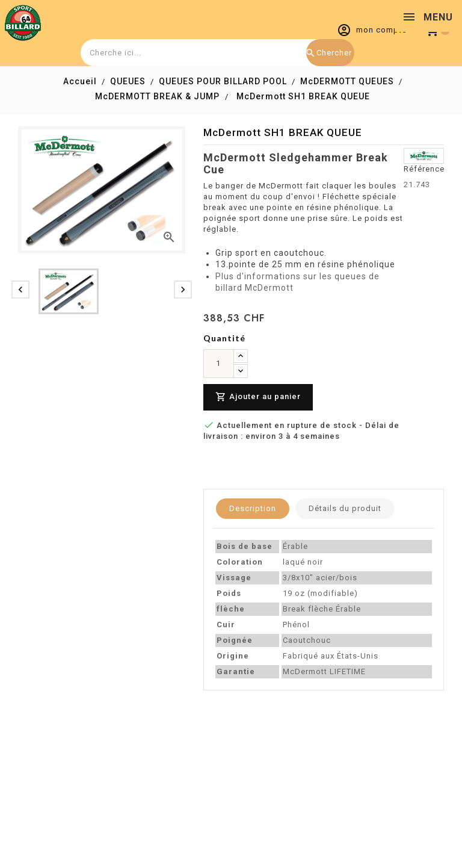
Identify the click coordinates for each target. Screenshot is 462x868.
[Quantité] (219, 364)
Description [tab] (253, 508)
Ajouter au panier (258, 397)
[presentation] (20, 290)
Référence (424, 169)
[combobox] (216, 53)
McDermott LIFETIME (324, 671)
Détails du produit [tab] (345, 508)
